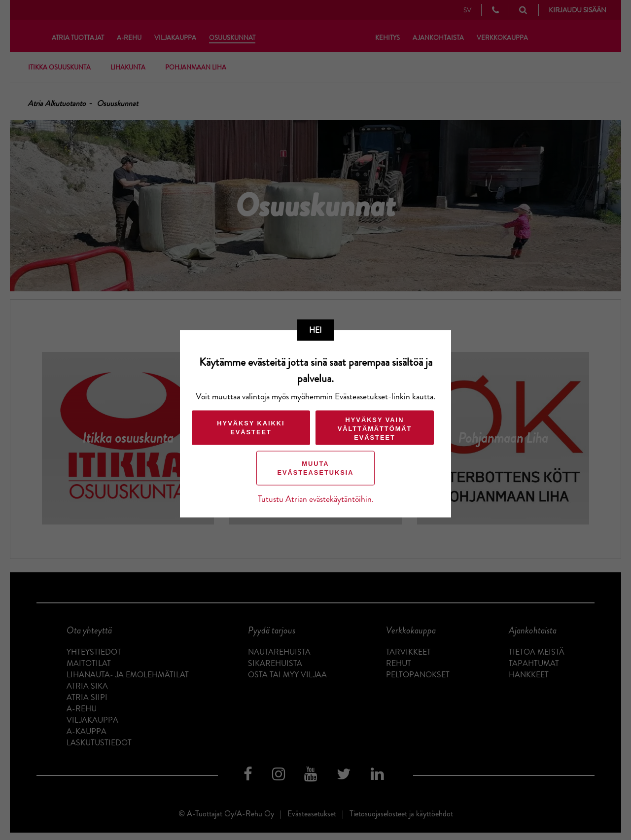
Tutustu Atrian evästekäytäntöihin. (316, 499)
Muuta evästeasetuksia (315, 468)
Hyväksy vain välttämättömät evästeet (375, 429)
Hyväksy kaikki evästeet (251, 428)
